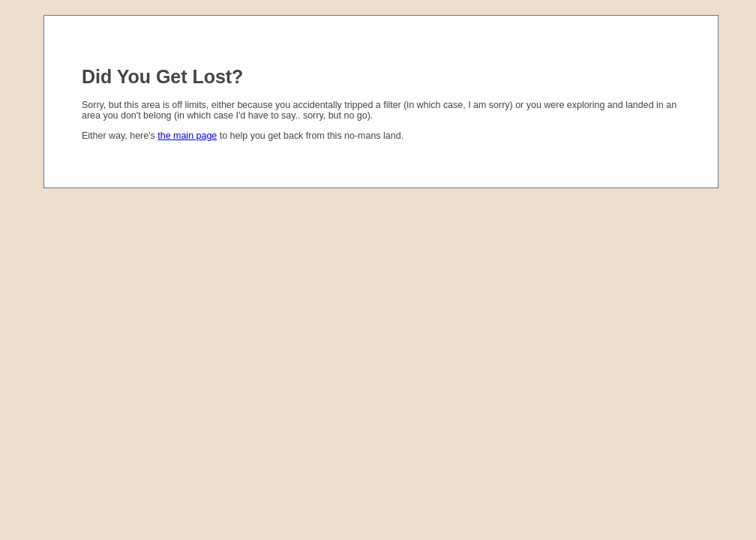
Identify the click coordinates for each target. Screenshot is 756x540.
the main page (187, 136)
